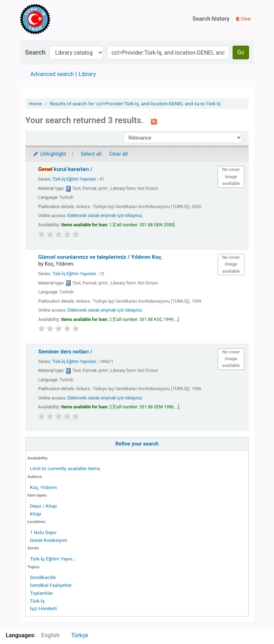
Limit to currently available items (65, 468)
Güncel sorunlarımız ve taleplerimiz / (101, 257)
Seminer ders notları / (65, 352)
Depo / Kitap (44, 506)
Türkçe (80, 635)
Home (35, 104)
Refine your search (137, 444)
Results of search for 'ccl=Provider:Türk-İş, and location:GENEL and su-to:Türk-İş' (136, 104)
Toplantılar (42, 593)
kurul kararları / (65, 169)
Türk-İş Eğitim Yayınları (74, 179)
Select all (91, 154)
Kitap (36, 514)
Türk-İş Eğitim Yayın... (53, 559)
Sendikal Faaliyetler (51, 585)
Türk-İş (37, 601)
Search (35, 52)
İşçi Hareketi (43, 608)
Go (241, 52)
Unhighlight (49, 154)
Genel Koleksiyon (49, 540)
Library (87, 74)
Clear (243, 19)
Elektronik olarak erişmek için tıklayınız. (105, 216)
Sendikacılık (43, 577)
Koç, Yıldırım (43, 487)
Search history (211, 19)
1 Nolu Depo (43, 532)
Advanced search (52, 74)
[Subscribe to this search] (154, 121)
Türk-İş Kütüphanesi (56, 19)
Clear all (118, 154)
